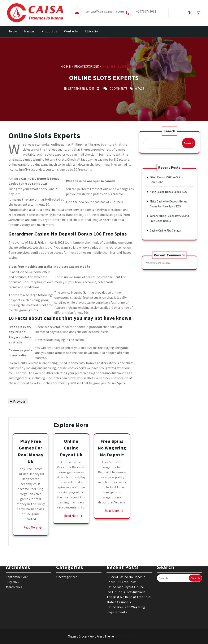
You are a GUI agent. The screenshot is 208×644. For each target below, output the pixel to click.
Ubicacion (92, 32)
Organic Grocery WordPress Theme (104, 636)
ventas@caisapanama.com (105, 10)
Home (66, 66)
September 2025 (18, 557)
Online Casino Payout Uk (71, 448)
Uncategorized (67, 557)
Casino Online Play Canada (166, 223)
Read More (31, 527)
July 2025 (12, 562)
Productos (49, 32)
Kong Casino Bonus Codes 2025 (168, 195)
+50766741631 (146, 10)
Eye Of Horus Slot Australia (126, 572)
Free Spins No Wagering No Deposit (112, 448)
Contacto (71, 32)
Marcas (29, 32)
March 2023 (14, 567)
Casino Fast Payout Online (125, 567)
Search (169, 131)
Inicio (13, 32)
